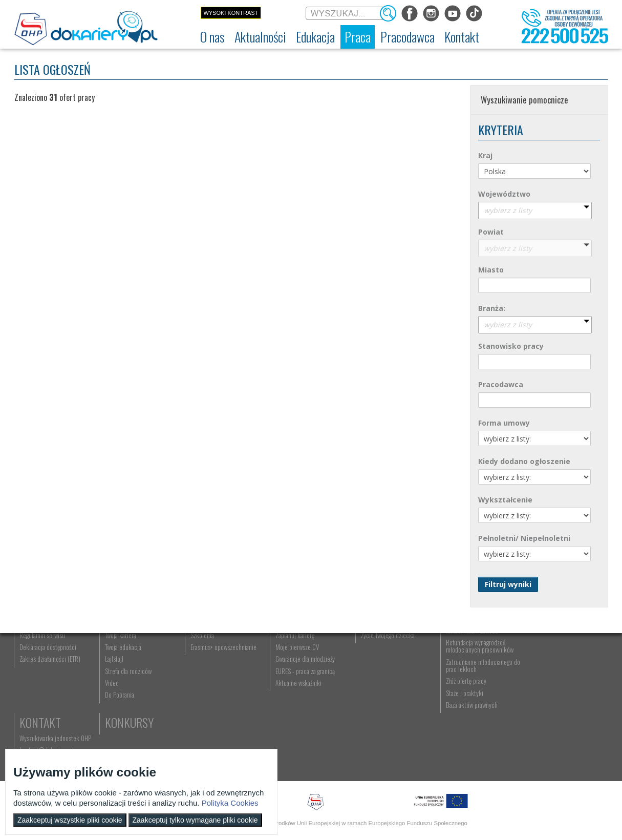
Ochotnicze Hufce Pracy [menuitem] (49, 680)
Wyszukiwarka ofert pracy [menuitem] (304, 668)
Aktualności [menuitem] (457, 668)
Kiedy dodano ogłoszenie (524, 461)
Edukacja (212, 653)
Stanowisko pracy (511, 346)
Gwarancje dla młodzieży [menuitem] (303, 716)
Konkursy (551, 709)
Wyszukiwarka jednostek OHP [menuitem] (563, 668)
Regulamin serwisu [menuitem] (43, 692)
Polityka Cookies (230, 803)
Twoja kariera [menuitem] (120, 692)
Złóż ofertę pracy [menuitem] (463, 738)
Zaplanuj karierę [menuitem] (293, 692)
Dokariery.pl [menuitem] (35, 668)
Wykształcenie (505, 500)
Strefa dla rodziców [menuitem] (128, 728)
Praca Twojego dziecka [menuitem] (385, 680)
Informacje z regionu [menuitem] (130, 668)
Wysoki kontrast (231, 13)
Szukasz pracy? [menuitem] (292, 680)
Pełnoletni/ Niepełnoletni (524, 538)
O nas (33, 653)
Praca (288, 653)
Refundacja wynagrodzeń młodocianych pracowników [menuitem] (476, 703)
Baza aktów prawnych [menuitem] (468, 762)
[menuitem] (212, 37)
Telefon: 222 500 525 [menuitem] (555, 692)
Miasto (491, 270)
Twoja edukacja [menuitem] (123, 704)
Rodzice (377, 653)
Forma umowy (504, 423)
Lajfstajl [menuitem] (114, 716)
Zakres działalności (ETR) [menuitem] (50, 716)
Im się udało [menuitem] (119, 680)
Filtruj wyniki (508, 584)
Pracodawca (501, 384)
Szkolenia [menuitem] (201, 692)
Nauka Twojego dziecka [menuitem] (386, 668)
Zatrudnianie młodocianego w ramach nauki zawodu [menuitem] (478, 684)
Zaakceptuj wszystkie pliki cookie (70, 820)
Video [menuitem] (111, 740)
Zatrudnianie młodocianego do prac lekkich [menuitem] (476, 722)
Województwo (504, 194)
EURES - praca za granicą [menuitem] (303, 728)
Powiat (491, 232)
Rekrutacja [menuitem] (202, 668)
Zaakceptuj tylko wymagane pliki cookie (195, 820)
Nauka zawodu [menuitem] (206, 680)
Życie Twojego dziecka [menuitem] (385, 692)
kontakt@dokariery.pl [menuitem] (554, 680)
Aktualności (135, 653)
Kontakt (548, 653)
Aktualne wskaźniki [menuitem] (296, 740)
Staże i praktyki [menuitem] (461, 750)
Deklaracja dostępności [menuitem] (48, 704)
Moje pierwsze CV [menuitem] (295, 704)
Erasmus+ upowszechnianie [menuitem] (222, 704)
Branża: (492, 308)
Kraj (485, 155)
